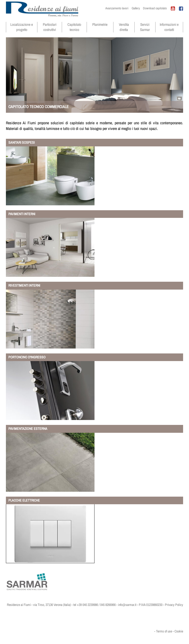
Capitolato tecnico (74, 27)
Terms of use (164, 631)
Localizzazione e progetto (22, 27)
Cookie (179, 631)
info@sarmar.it (127, 605)
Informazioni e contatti (169, 27)
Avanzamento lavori (117, 8)
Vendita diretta (124, 27)
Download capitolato (155, 8)
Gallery (136, 8)
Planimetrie (100, 24)
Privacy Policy (174, 605)
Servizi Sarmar (145, 27)
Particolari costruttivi (50, 27)
